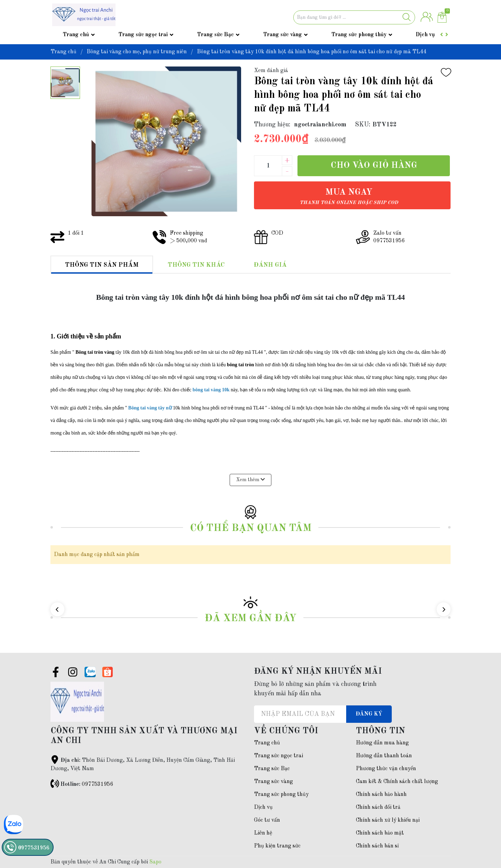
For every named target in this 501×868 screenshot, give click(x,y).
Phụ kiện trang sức (277, 846)
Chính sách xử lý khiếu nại (388, 820)
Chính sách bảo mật (380, 833)
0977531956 (97, 784)
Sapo (155, 862)
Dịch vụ (425, 35)
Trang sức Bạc (215, 35)
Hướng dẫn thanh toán (384, 756)
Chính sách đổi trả (378, 807)
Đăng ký (369, 714)
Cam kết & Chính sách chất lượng (397, 782)
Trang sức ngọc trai (143, 35)
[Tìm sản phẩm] (354, 17)
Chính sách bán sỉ (377, 846)
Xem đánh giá (271, 71)
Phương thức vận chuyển (386, 769)
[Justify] (407, 17)
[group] (166, 141)
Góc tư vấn (267, 820)
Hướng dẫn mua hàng (382, 743)
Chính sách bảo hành (381, 795)
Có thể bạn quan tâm (251, 528)
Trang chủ (76, 35)
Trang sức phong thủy (359, 35)
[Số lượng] (268, 166)
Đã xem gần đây (250, 619)
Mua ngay (349, 197)
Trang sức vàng (283, 35)
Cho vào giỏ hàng (374, 166)
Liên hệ (263, 833)
